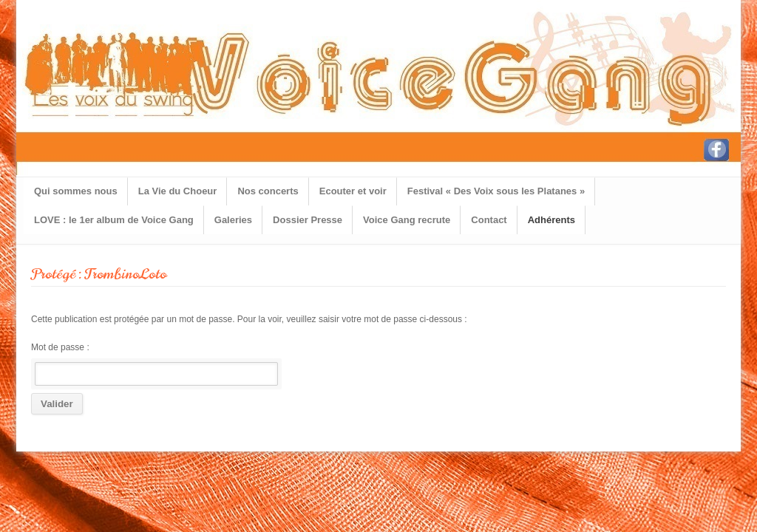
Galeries (233, 220)
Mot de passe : (155, 364)
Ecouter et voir (353, 191)
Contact (489, 220)
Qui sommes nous (76, 191)
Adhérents (551, 220)
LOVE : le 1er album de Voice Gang (114, 220)
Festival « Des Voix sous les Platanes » (496, 191)
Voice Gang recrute (407, 220)
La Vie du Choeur (178, 191)
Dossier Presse (308, 220)
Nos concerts (268, 191)
